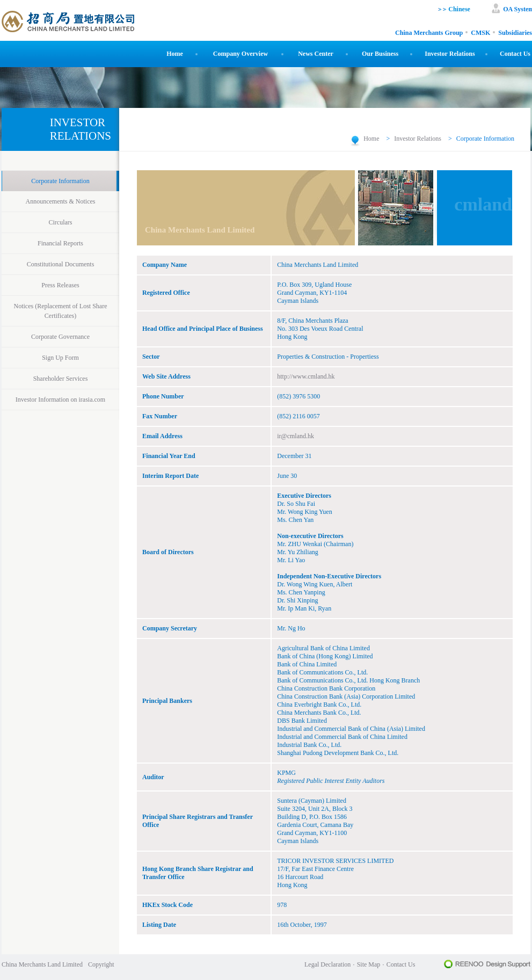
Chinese (458, 9)
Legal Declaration (327, 964)
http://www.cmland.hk (306, 376)
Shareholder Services (61, 379)
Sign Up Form (60, 358)
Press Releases (60, 285)
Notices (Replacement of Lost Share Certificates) (61, 311)
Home (175, 54)
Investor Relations (450, 54)
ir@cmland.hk (296, 436)
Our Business (380, 54)
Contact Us (515, 54)
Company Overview (241, 54)
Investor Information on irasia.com (60, 400)
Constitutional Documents (61, 264)
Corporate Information (60, 181)
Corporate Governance (60, 337)
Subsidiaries (515, 33)
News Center (316, 54)
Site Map (369, 964)
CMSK (480, 33)
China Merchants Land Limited (42, 964)
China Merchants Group (429, 33)
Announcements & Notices (61, 201)
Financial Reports (60, 243)
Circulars (61, 222)
